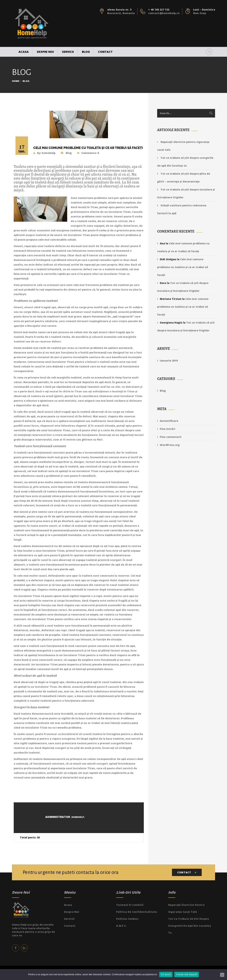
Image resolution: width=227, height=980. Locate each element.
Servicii (68, 52)
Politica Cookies (127, 919)
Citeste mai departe (186, 974)
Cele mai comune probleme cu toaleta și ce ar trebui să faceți (183, 267)
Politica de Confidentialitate (137, 912)
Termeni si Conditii (130, 905)
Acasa (24, 52)
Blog (86, 52)
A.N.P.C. (121, 926)
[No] (222, 975)
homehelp (49, 153)
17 (22, 149)
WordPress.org (170, 445)
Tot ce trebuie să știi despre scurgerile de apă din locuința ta (190, 926)
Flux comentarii (171, 437)
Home (16, 81)
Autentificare (169, 421)
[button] (209, 52)
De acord (166, 974)
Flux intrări (168, 429)
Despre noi (45, 52)
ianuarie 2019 (169, 361)
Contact (105, 52)
